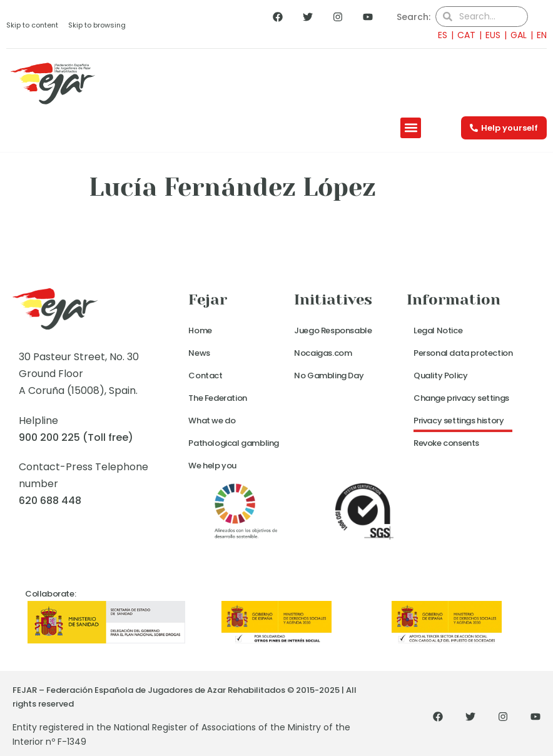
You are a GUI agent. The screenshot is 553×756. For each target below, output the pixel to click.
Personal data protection (463, 353)
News (199, 353)
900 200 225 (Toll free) (76, 437)
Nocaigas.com (323, 353)
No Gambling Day (329, 375)
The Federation (217, 398)
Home (200, 330)
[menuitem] (439, 35)
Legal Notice (438, 330)
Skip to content (32, 25)
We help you (212, 466)
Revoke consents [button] (446, 443)
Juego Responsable (333, 330)
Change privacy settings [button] (461, 398)
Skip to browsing (97, 25)
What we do (212, 421)
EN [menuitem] (542, 35)
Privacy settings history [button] (459, 421)
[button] (411, 128)
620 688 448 (50, 501)
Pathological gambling (234, 443)
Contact (205, 375)
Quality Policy (440, 375)
